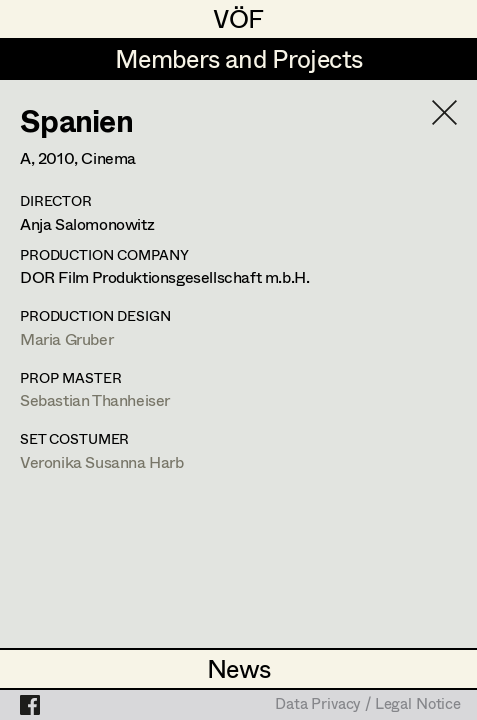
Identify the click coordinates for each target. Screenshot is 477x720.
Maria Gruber (66, 338)
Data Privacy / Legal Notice (368, 705)
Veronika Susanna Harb (102, 461)
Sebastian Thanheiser (95, 399)
